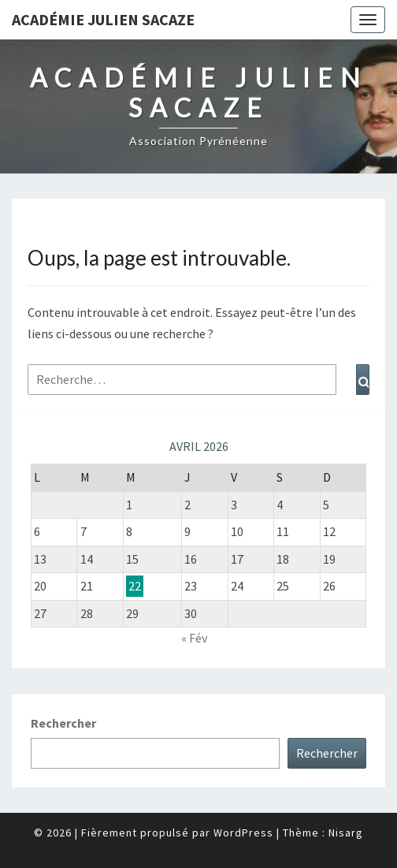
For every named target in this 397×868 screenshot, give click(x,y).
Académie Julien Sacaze (103, 19)
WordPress (243, 833)
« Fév (194, 638)
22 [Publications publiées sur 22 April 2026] (135, 586)
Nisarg (346, 833)
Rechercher (63, 723)
